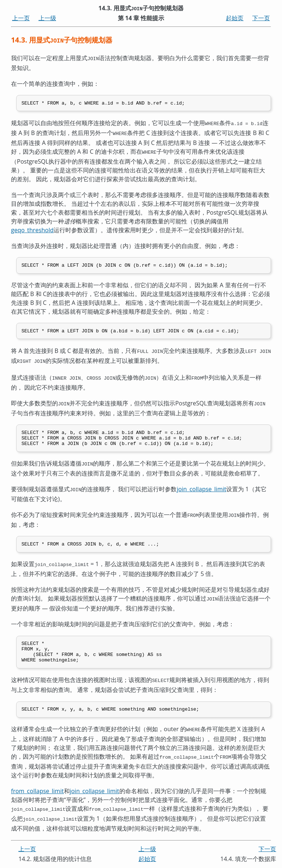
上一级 (47, 18)
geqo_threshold (32, 228)
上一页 (21, 18)
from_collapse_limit (37, 794)
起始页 (235, 18)
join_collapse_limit (201, 490)
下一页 (261, 18)
